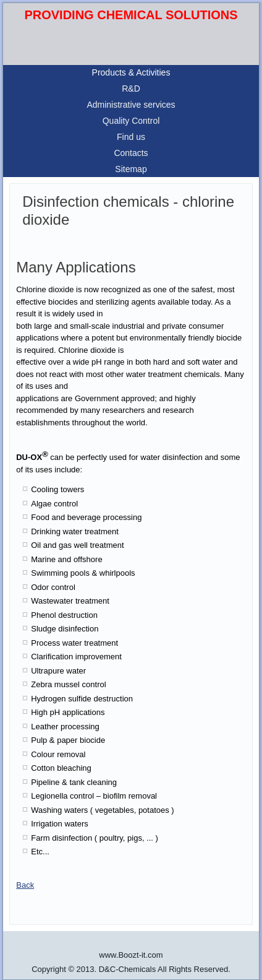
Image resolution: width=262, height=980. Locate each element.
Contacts (131, 153)
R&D (131, 89)
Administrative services (131, 105)
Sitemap (131, 169)
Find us (131, 137)
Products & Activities (131, 72)
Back (25, 885)
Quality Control (131, 121)
